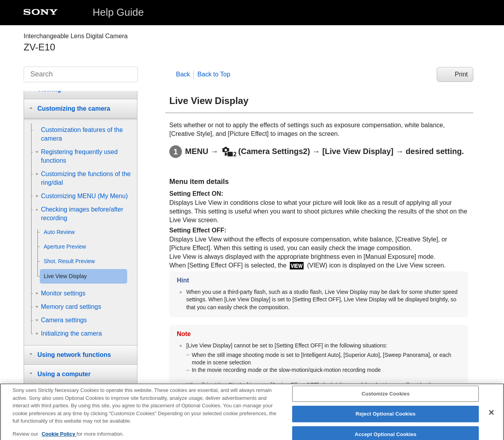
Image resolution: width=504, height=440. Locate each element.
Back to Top (214, 74)
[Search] (81, 74)
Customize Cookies (385, 397)
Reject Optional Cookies (386, 418)
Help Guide (118, 12)
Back (183, 74)
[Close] (491, 416)
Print (461, 74)
